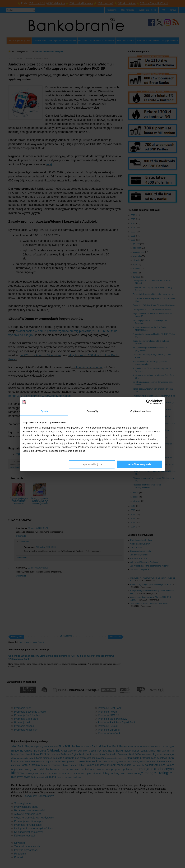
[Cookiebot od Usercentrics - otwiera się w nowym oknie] (148, 402)
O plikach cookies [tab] (141, 411)
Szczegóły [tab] (92, 411)
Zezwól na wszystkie (139, 464)
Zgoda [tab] (44, 411)
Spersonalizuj (92, 464)
